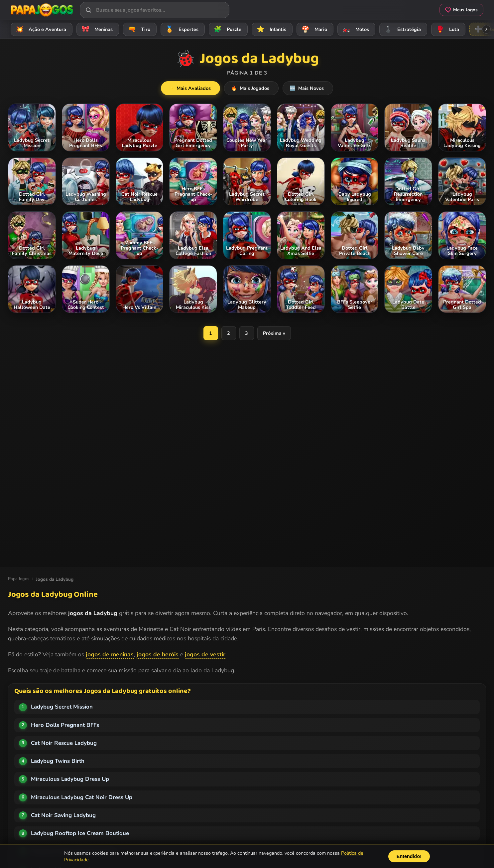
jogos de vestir (205, 654)
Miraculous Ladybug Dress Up (70, 779)
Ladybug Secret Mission (62, 707)
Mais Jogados (251, 88)
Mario (313, 29)
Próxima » (274, 333)
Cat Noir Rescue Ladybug (64, 743)
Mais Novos (306, 88)
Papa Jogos (19, 579)
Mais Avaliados (193, 88)
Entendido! (409, 856)
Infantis (270, 29)
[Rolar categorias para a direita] (486, 29)
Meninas (96, 29)
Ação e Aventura (40, 29)
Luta (447, 29)
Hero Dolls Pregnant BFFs (65, 725)
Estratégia (402, 29)
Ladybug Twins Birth (58, 761)
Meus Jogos (461, 10)
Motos (355, 29)
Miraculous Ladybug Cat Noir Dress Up (82, 797)
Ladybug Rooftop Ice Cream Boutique (80, 833)
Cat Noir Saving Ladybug (63, 815)
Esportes (181, 29)
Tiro (138, 29)
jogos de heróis (158, 654)
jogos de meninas (110, 654)
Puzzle (227, 29)
